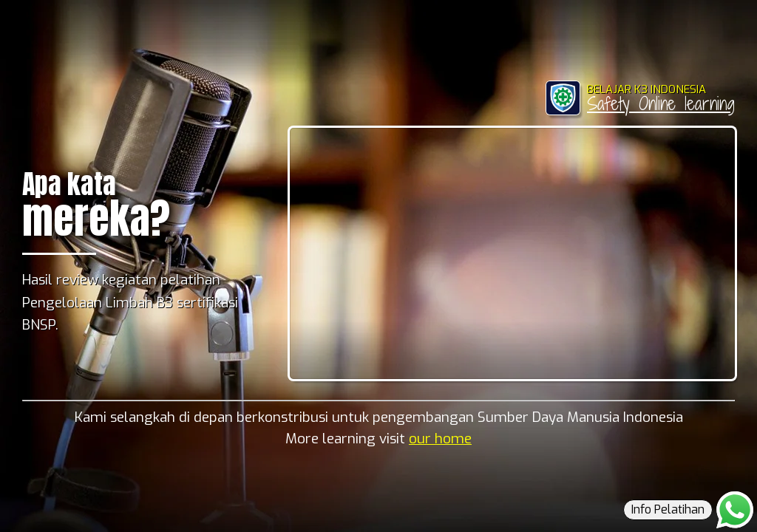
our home (440, 439)
